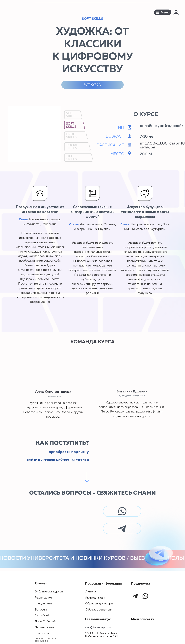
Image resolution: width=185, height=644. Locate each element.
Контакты (42, 633)
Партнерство (44, 627)
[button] (163, 12)
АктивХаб (42, 616)
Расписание (43, 598)
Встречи (41, 610)
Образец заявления (100, 610)
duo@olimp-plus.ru (99, 627)
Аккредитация (96, 598)
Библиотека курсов (49, 592)
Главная (41, 583)
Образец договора (99, 604)
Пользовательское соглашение (45, 640)
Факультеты (44, 604)
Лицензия (92, 592)
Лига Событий (45, 621)
